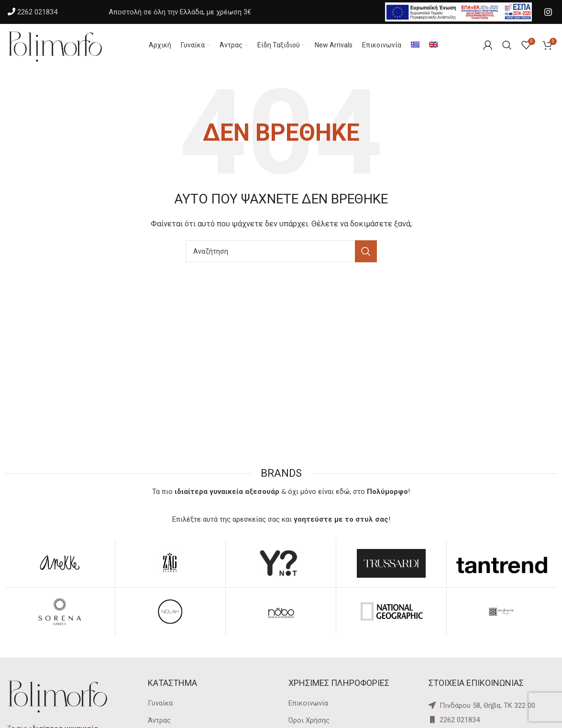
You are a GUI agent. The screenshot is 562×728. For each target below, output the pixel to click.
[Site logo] (55, 45)
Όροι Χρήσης (309, 721)
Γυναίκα (160, 704)
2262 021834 (37, 12)
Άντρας (159, 721)
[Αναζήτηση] (281, 252)
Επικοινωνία (308, 704)
